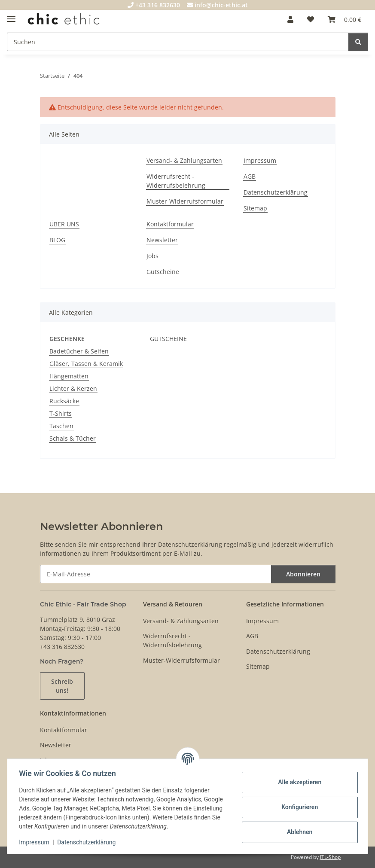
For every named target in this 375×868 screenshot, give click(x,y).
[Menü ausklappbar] (11, 15)
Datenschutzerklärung (88, 842)
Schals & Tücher (73, 438)
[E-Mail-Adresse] (156, 574)
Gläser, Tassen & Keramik (86, 364)
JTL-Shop (330, 857)
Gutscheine (163, 272)
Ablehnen (297, 832)
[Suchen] (178, 42)
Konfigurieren (297, 807)
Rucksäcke (64, 401)
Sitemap (255, 208)
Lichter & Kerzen (73, 388)
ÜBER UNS (64, 224)
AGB (250, 176)
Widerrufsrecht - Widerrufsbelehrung (176, 181)
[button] (290, 19)
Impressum (36, 842)
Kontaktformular (170, 224)
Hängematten (69, 376)
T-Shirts (61, 413)
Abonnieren (303, 574)
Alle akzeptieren (297, 782)
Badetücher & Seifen (79, 351)
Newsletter (162, 240)
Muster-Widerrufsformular (185, 201)
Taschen (61, 426)
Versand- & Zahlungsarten (184, 160)
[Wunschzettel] (311, 19)
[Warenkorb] (345, 19)
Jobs (152, 256)
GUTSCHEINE (168, 339)
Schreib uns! (62, 686)
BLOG (57, 240)
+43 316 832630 (154, 5)
